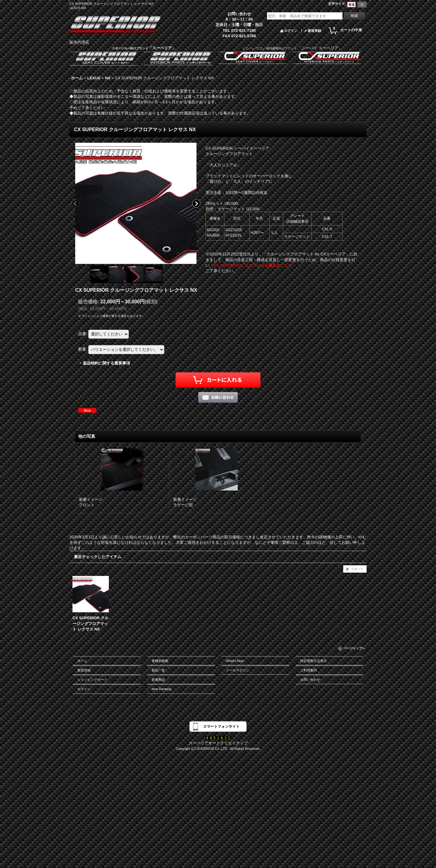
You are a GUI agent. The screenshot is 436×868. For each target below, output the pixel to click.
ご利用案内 (309, 670)
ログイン (291, 31)
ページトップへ (354, 648)
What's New (235, 661)
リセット (357, 569)
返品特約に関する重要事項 (106, 363)
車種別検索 (160, 661)
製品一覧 (158, 670)
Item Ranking (161, 689)
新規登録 (314, 31)
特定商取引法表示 (314, 661)
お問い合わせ (310, 680)
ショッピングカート (92, 680)
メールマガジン (238, 670)
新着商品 (158, 680)
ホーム (82, 661)
